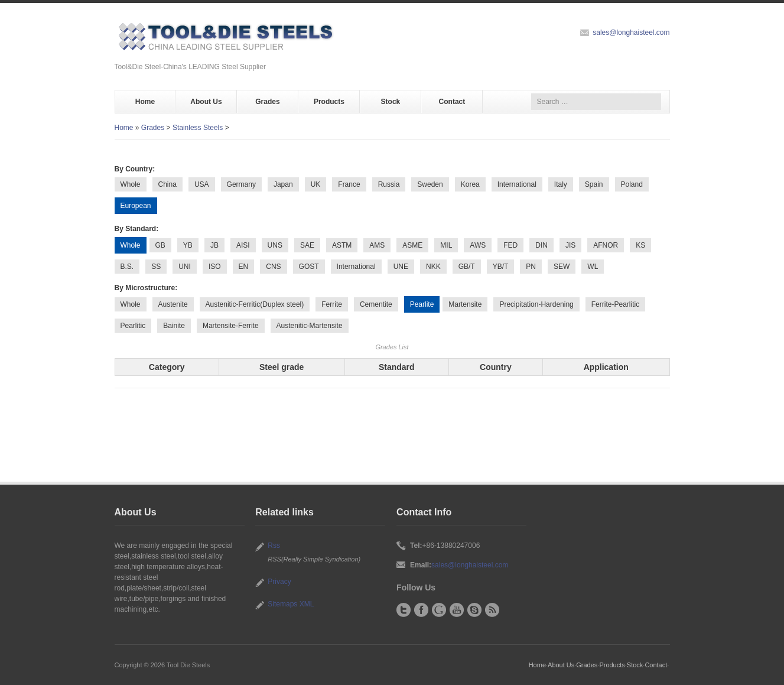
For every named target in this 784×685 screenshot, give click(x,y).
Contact (452, 102)
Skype (474, 610)
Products (329, 102)
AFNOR (606, 245)
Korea (470, 184)
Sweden (430, 184)
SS (156, 267)
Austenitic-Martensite (310, 326)
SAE (307, 245)
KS (640, 245)
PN (531, 267)
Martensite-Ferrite (231, 326)
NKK (433, 267)
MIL (446, 245)
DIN (541, 245)
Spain (594, 184)
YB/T (501, 267)
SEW (562, 267)
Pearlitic (133, 326)
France (349, 184)
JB (214, 245)
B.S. (127, 267)
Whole (131, 184)
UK (316, 184)
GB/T (467, 267)
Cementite (376, 304)
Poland (632, 184)
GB (160, 245)
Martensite (465, 304)
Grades (267, 102)
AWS (478, 245)
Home (145, 102)
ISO (215, 267)
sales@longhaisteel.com (631, 33)
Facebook (421, 610)
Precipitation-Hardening (536, 304)
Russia (389, 184)
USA (202, 184)
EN (244, 267)
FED (510, 245)
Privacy (279, 582)
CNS (273, 267)
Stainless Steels (198, 128)
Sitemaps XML (291, 604)
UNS (275, 245)
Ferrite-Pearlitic (615, 304)
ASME (412, 245)
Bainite (174, 326)
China (167, 184)
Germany (241, 184)
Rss (274, 546)
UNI (185, 267)
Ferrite (332, 304)
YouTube (457, 610)
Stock (391, 102)
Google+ (439, 610)
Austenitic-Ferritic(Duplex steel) (255, 304)
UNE (401, 267)
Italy (561, 184)
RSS (492, 610)
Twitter (404, 610)
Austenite (173, 304)
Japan (283, 184)
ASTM (342, 245)
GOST (309, 267)
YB (188, 245)
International (517, 184)
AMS (377, 245)
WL (593, 267)
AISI (243, 245)
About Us (206, 102)
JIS (570, 245)
